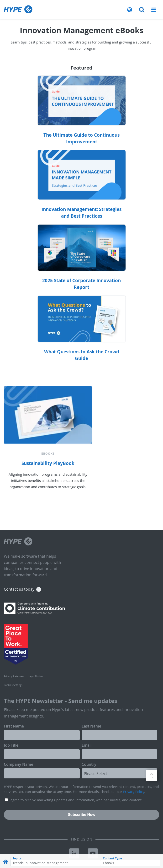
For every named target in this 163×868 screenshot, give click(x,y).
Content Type (112, 858)
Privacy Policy (134, 792)
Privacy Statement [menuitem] (14, 677)
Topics (17, 858)
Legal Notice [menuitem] (36, 677)
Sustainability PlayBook (48, 463)
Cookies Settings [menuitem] (13, 685)
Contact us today (19, 589)
